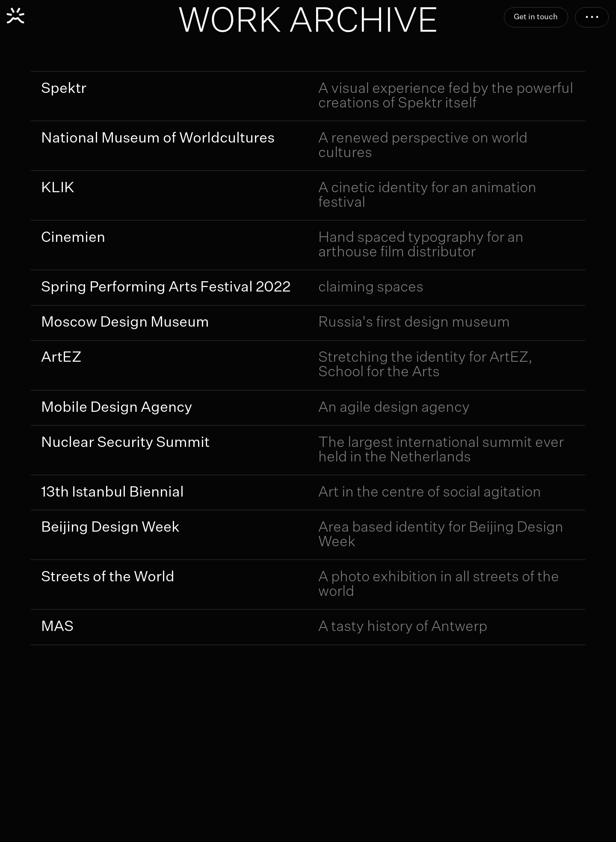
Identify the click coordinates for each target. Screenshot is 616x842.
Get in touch (536, 17)
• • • (592, 17)
